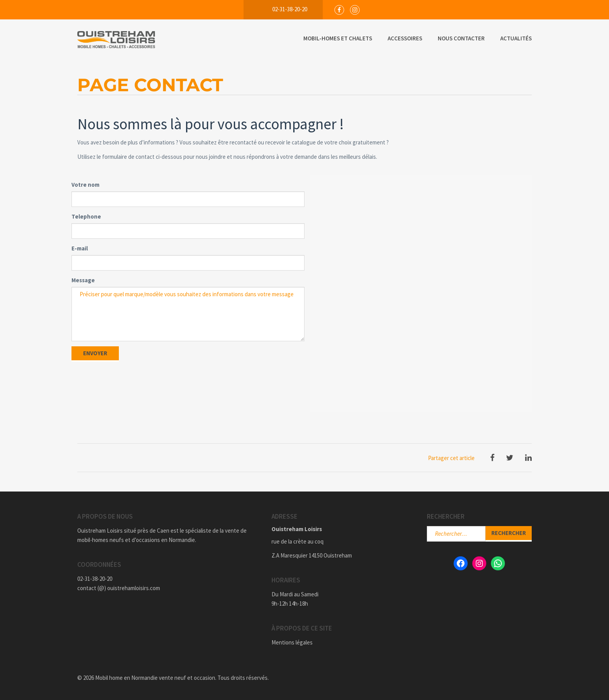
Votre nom (85, 185)
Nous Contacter (461, 38)
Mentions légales (292, 642)
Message (83, 280)
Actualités (516, 38)
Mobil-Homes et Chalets (338, 38)
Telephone (86, 216)
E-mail (80, 248)
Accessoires (405, 38)
